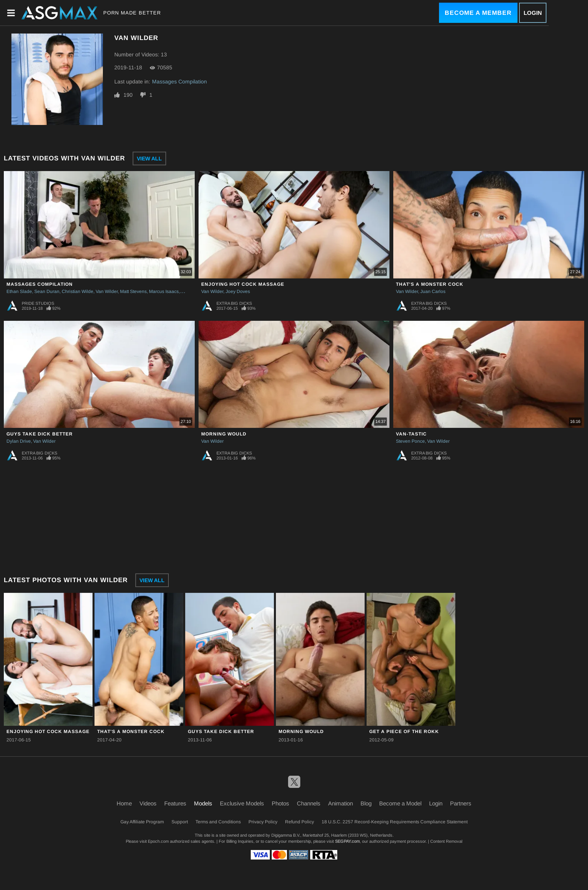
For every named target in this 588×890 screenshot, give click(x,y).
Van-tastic (411, 434)
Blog (366, 803)
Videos (148, 803)
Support (180, 822)
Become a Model (400, 803)
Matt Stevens (133, 291)
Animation (340, 803)
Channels (309, 803)
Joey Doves (238, 291)
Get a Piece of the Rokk (404, 732)
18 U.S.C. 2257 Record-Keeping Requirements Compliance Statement (395, 822)
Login (533, 13)
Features (175, 803)
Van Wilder (107, 291)
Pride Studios (38, 303)
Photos (280, 803)
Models (203, 803)
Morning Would (224, 434)
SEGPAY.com (347, 841)
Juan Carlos (433, 291)
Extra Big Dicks (234, 303)
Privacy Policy (263, 822)
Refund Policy (300, 822)
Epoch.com (158, 841)
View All (149, 158)
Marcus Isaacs (164, 291)
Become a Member (478, 13)
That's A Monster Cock (430, 284)
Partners (461, 803)
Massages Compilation (179, 82)
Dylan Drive (19, 441)
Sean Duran (47, 291)
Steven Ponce (410, 441)
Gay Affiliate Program (142, 822)
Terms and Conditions (218, 822)
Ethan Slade (19, 291)
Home (124, 803)
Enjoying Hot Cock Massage (243, 284)
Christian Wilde (78, 291)
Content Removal (446, 841)
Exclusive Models (242, 803)
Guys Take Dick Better (40, 434)
